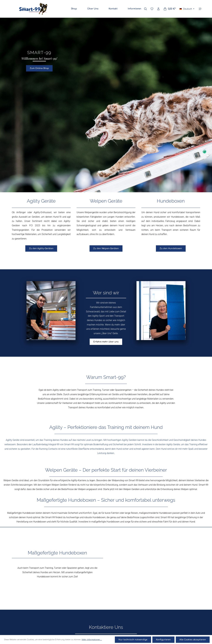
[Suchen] (145, 9)
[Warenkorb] (170, 9)
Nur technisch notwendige (133, 640)
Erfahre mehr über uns (106, 341)
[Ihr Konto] (158, 9)
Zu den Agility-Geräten (41, 248)
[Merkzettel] (152, 9)
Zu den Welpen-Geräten (106, 248)
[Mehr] (200, 9)
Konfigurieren (164, 640)
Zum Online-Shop (39, 68)
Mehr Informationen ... (92, 640)
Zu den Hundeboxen (171, 248)
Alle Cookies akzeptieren (193, 640)
